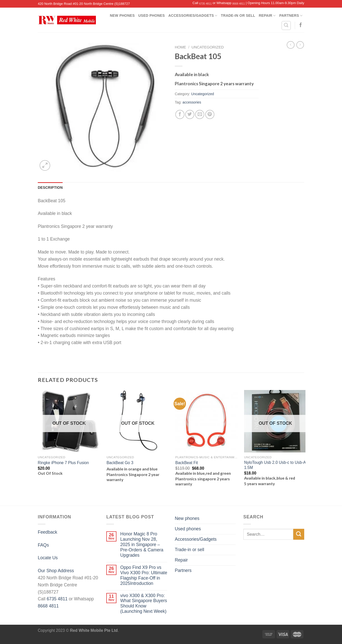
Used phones (152, 15)
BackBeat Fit (187, 463)
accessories (192, 102)
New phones (122, 15)
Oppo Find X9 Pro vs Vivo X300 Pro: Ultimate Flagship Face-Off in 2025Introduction (144, 575)
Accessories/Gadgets (193, 16)
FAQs (43, 545)
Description (50, 188)
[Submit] (299, 534)
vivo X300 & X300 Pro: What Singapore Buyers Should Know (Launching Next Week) (144, 604)
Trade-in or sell (238, 15)
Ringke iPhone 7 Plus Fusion (63, 463)
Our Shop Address (56, 571)
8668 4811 (239, 4)
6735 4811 (205, 4)
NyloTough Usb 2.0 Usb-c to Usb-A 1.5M (275, 465)
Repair (267, 16)
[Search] (286, 26)
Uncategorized (208, 47)
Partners (291, 16)
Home (180, 47)
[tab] (50, 188)
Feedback (48, 532)
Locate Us (48, 558)
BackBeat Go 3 (120, 463)
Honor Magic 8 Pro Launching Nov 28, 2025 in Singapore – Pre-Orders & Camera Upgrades (142, 545)
